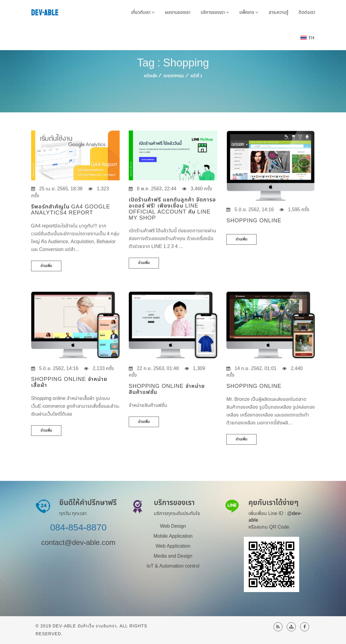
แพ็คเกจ (249, 13)
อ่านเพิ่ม (46, 266)
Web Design (173, 526)
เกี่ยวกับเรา (143, 13)
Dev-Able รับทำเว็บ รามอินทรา (85, 626)
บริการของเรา (215, 13)
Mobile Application (173, 536)
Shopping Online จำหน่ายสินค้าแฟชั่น (167, 389)
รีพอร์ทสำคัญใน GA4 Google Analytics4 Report (71, 210)
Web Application (173, 546)
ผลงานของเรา (178, 13)
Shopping (174, 76)
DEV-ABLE (45, 13)
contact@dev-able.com (78, 543)
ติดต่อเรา (307, 13)
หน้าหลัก (150, 76)
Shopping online (254, 221)
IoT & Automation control (173, 566)
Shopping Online (254, 386)
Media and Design (173, 556)
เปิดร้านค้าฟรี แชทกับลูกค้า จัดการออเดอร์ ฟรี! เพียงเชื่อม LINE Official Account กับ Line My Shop (172, 209)
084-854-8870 (78, 528)
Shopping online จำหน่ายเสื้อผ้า (69, 382)
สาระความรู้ (278, 13)
